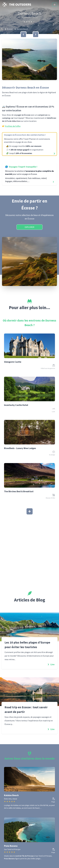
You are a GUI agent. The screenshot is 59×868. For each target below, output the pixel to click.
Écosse (10, 29)
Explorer (30, 227)
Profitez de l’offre (13, 126)
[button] (30, 59)
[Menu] (55, 5)
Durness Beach (22, 29)
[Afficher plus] (30, 511)
